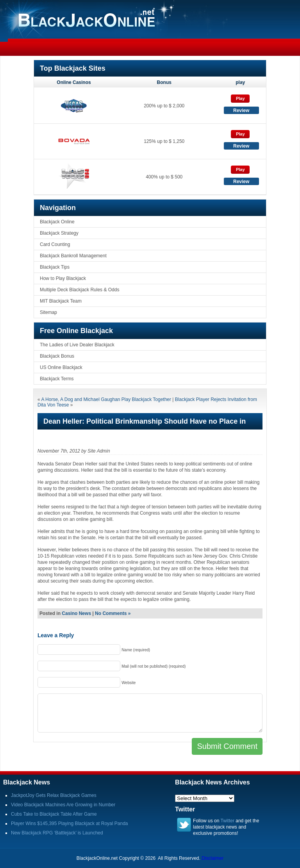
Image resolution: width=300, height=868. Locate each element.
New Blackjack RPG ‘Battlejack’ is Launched (57, 833)
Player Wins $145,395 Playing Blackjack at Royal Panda (70, 823)
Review (241, 111)
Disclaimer (212, 858)
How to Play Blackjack (63, 278)
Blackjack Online (57, 222)
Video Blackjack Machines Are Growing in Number (63, 805)
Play (240, 98)
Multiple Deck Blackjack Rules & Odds (79, 290)
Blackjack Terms (57, 379)
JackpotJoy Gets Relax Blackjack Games (54, 795)
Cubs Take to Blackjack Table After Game (54, 814)
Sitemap (48, 312)
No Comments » (113, 613)
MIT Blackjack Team (61, 301)
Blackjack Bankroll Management (73, 256)
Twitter (228, 821)
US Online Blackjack (61, 367)
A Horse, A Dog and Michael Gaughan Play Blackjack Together (106, 399)
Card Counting (55, 244)
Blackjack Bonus (57, 356)
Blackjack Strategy (59, 233)
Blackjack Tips (55, 267)
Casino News (76, 613)
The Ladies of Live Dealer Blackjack (77, 345)
